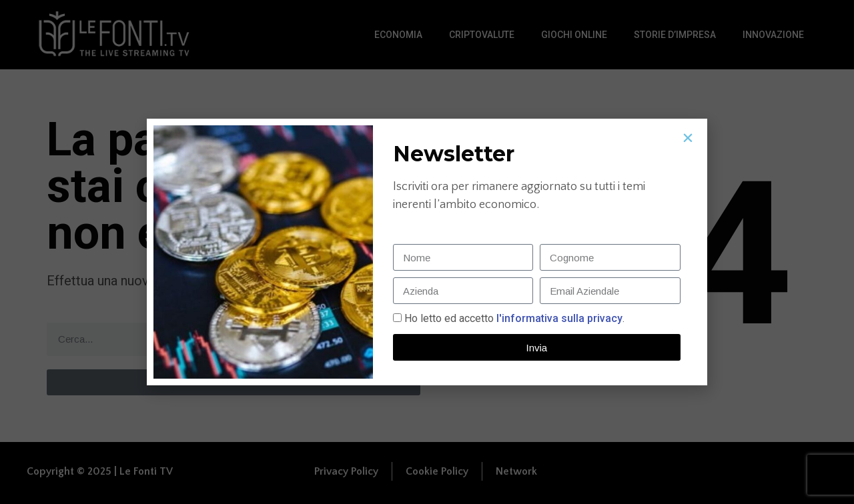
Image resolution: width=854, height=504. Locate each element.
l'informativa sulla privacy (558, 318)
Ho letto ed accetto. (514, 318)
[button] (688, 138)
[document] (427, 252)
